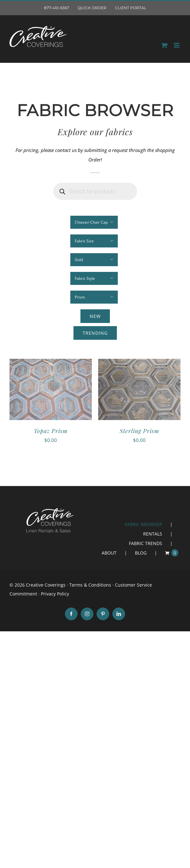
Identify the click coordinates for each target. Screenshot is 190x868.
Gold (79, 260)
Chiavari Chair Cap (91, 222)
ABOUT (109, 553)
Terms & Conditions (90, 585)
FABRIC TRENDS (146, 543)
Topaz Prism (51, 431)
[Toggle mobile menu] (177, 45)
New (95, 316)
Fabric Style (85, 278)
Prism (80, 297)
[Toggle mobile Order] (164, 45)
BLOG (141, 553)
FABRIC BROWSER (143, 524)
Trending (95, 333)
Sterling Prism (139, 431)
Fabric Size (84, 241)
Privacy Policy (55, 594)
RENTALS (153, 534)
